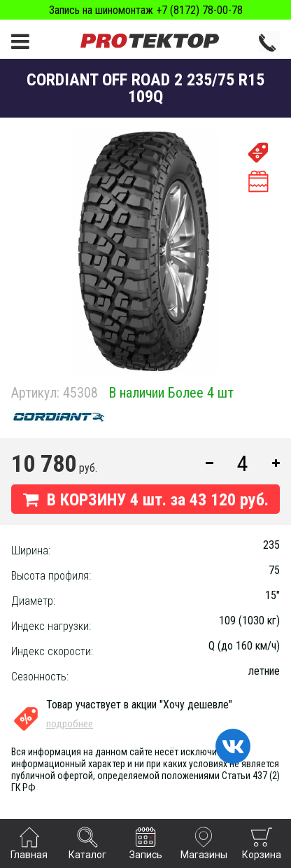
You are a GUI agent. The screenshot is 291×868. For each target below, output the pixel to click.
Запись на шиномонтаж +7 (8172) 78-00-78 (146, 10)
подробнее (70, 724)
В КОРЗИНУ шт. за (146, 500)
